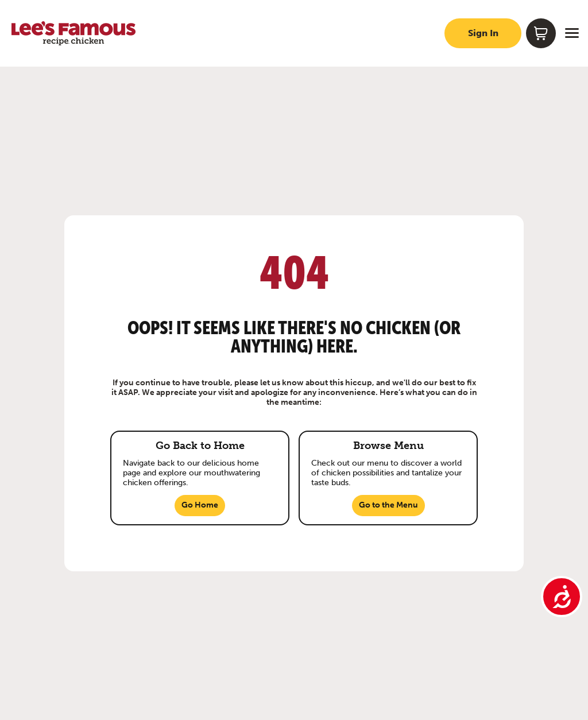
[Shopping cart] (541, 33)
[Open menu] (572, 33)
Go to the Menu (388, 505)
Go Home (200, 505)
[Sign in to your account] (483, 33)
